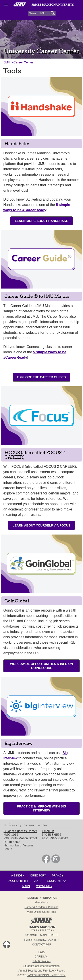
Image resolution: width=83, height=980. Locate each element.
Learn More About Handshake (41, 221)
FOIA (41, 952)
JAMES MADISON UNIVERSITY (46, 975)
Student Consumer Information (41, 966)
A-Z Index (18, 876)
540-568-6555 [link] (51, 835)
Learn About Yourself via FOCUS (41, 525)
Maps (26, 886)
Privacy (58, 876)
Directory (38, 876)
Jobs (38, 881)
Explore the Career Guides (41, 377)
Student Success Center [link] (20, 831)
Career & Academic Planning (41, 907)
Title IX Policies (42, 961)
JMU (7, 62)
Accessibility (18, 881)
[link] (46, 862)
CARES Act (41, 957)
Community (44, 886)
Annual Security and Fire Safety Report (41, 971)
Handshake (41, 903)
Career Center (23, 62)
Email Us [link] (48, 831)
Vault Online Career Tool (42, 912)
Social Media (57, 881)
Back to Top (7, 945)
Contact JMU (41, 945)
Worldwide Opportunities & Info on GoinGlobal (42, 666)
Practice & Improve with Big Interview (41, 808)
